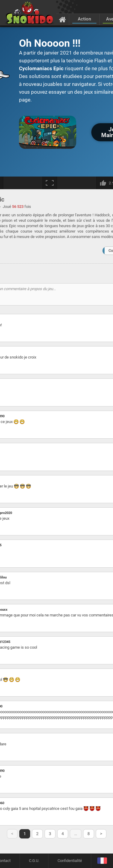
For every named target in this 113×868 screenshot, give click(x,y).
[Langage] (102, 861)
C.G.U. (34, 861)
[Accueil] (63, 19)
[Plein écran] (50, 183)
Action (84, 19)
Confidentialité (70, 861)
